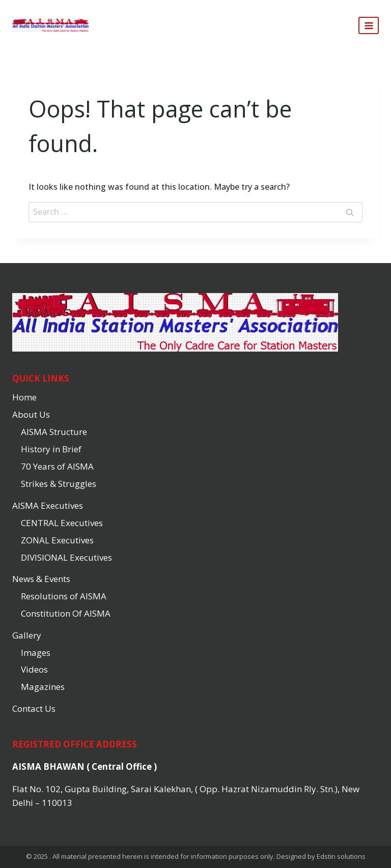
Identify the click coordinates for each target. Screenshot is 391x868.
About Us (31, 414)
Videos (34, 669)
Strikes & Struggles (59, 484)
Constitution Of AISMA (66, 613)
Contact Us (34, 708)
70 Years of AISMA (57, 466)
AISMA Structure (54, 432)
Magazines (43, 687)
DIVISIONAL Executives (66, 557)
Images (36, 653)
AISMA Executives (48, 505)
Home (24, 397)
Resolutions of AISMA (64, 596)
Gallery (27, 635)
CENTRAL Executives (62, 523)
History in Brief (51, 449)
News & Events (41, 579)
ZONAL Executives (57, 540)
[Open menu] (369, 25)
